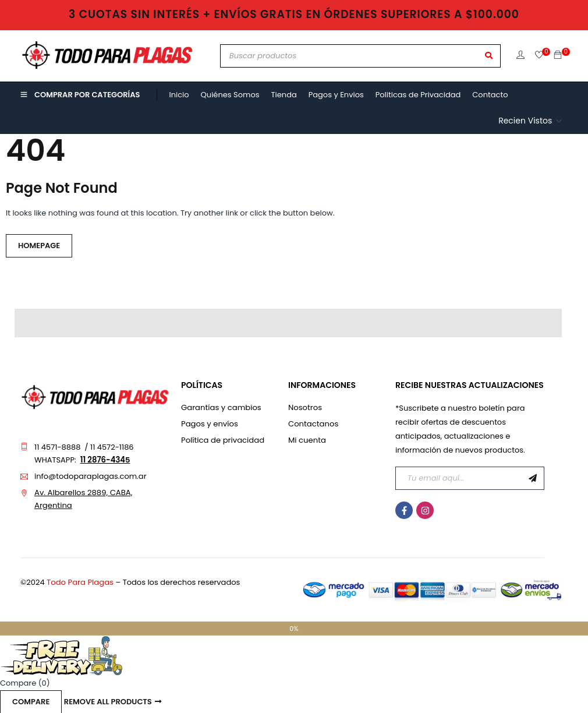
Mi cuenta (307, 440)
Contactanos (313, 424)
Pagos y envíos (209, 424)
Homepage (39, 246)
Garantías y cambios (221, 407)
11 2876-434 (102, 460)
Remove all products (108, 702)
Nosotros (305, 407)
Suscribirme (533, 478)
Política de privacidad (222, 440)
